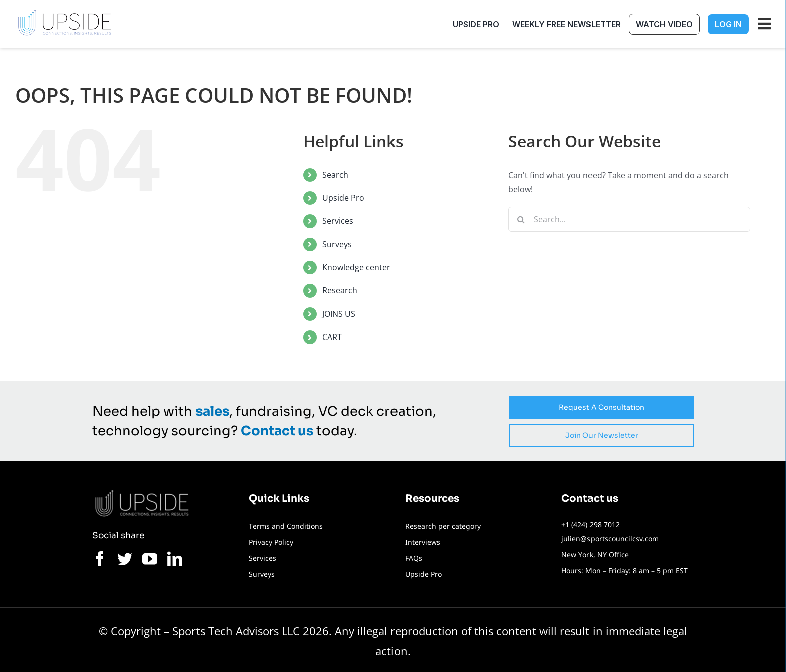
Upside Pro (476, 24)
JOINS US (339, 314)
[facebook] (100, 559)
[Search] (521, 219)
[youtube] (150, 559)
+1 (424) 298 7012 (591, 524)
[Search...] (629, 219)
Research (340, 290)
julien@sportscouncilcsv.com (610, 538)
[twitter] (125, 559)
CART (332, 337)
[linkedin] (175, 559)
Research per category (443, 526)
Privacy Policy (271, 542)
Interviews (423, 542)
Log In (728, 24)
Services (338, 221)
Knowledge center (356, 267)
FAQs (414, 558)
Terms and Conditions (286, 526)
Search (335, 175)
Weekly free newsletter (566, 24)
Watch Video (664, 24)
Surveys (337, 244)
